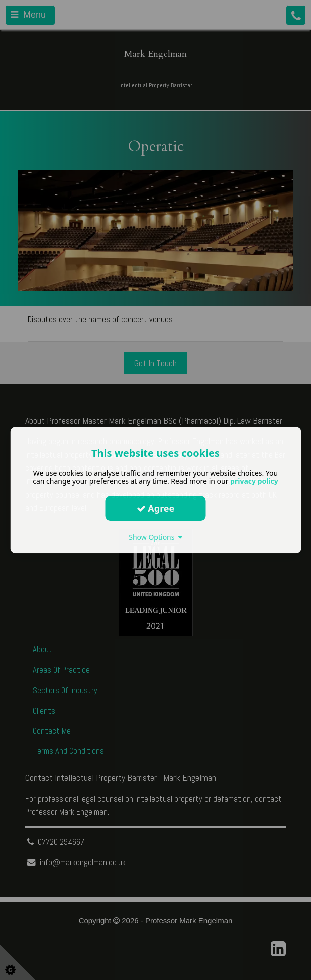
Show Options (155, 537)
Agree (156, 508)
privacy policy (254, 481)
